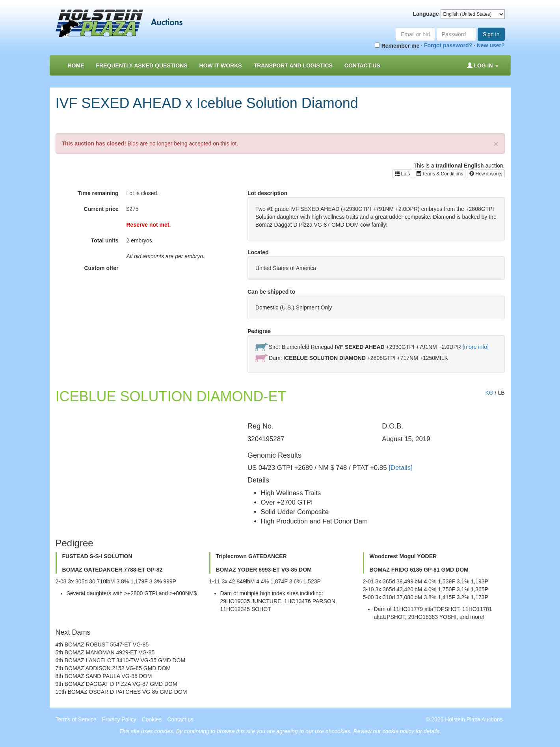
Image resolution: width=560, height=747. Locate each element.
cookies (163, 731)
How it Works (221, 65)
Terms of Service (76, 719)
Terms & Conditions (440, 174)
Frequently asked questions (142, 65)
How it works (486, 174)
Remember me (397, 46)
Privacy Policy (119, 719)
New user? (491, 45)
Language (426, 14)
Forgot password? (448, 45)
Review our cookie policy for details (397, 731)
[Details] (401, 468)
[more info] (476, 347)
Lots (402, 174)
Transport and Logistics (293, 65)
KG (489, 393)
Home (76, 65)
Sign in (491, 34)
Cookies (152, 719)
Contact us (362, 65)
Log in (483, 65)
